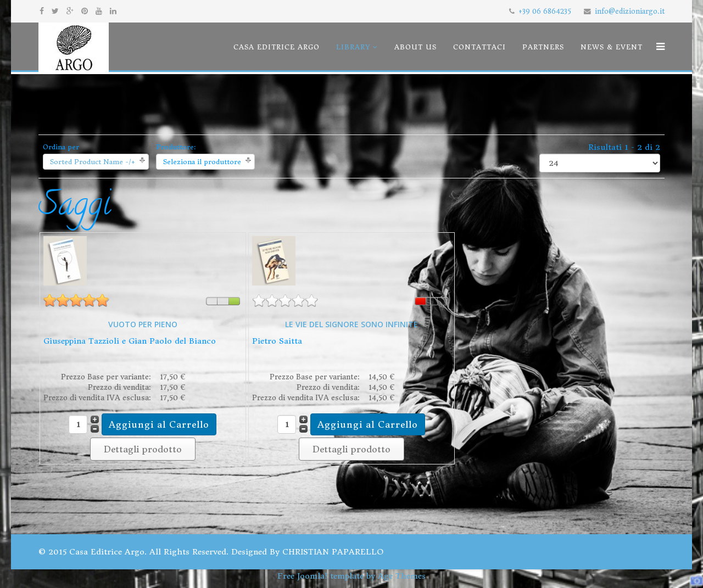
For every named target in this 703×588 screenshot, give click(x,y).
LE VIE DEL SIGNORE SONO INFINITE (351, 324)
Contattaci (479, 47)
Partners (543, 47)
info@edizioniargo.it (630, 11)
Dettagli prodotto (143, 449)
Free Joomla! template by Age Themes (351, 576)
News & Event (612, 47)
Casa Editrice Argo (277, 47)
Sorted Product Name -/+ (93, 162)
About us (415, 47)
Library (353, 47)
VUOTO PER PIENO (143, 324)
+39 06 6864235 (545, 11)
